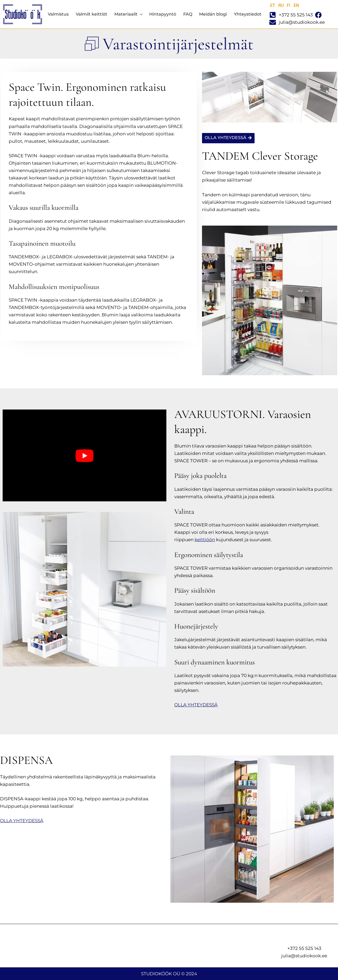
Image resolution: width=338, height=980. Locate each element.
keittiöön (205, 540)
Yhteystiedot (248, 14)
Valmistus (58, 14)
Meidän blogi (213, 14)
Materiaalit (128, 14)
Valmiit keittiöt (91, 14)
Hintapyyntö (163, 14)
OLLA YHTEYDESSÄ (196, 705)
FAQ (188, 14)
